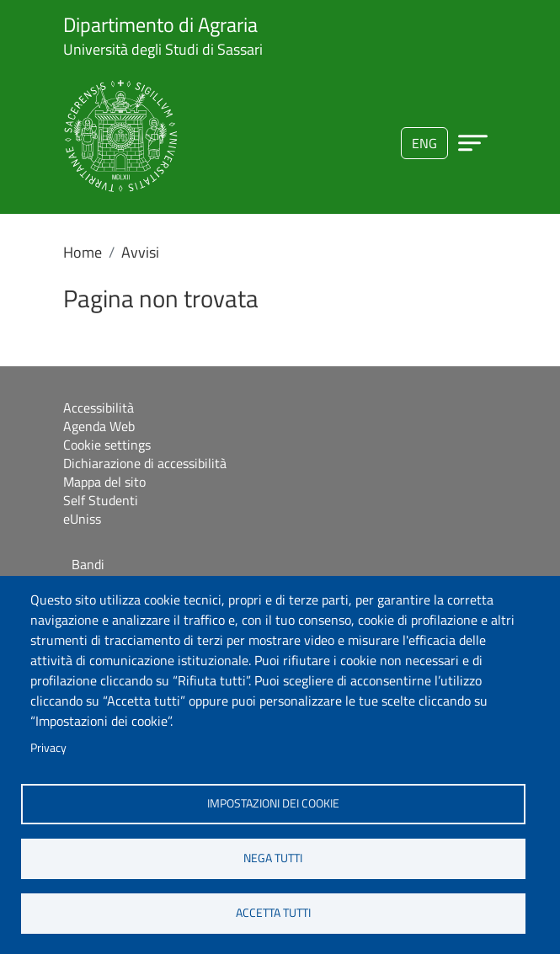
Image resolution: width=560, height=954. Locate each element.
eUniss (82, 519)
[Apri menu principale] (473, 143)
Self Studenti (101, 500)
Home (83, 252)
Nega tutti (273, 858)
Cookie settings (107, 445)
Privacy (48, 748)
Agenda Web (99, 426)
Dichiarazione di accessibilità (145, 463)
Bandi (88, 564)
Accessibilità (99, 408)
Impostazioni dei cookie (273, 803)
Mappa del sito (104, 482)
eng (424, 143)
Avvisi (140, 252)
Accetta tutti (273, 913)
